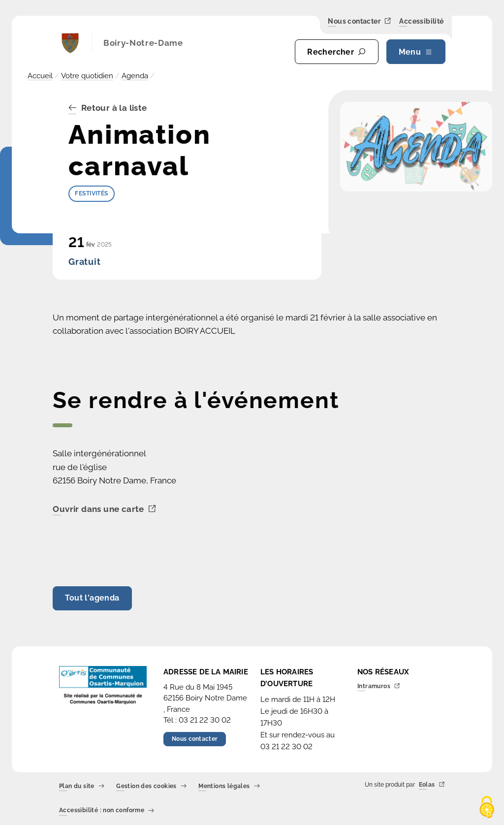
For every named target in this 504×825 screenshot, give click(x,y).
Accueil (40, 76)
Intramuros (379, 686)
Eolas (432, 785)
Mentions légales (229, 786)
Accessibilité (421, 22)
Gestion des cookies (151, 786)
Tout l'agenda (92, 598)
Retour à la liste (108, 108)
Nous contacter (360, 21)
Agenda (135, 76)
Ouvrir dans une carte (105, 509)
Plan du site (82, 786)
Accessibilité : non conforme (107, 811)
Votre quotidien (87, 76)
